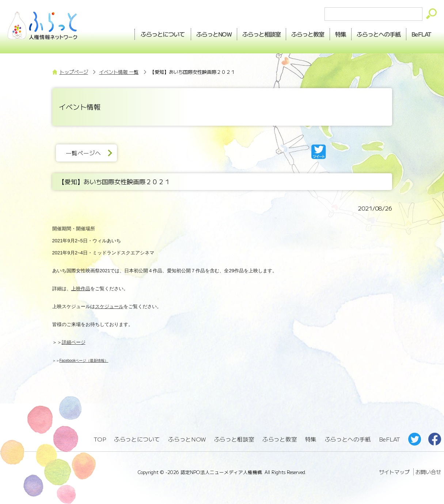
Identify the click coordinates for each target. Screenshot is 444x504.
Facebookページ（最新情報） (84, 361)
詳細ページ (74, 342)
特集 (336, 33)
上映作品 (81, 289)
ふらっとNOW (187, 439)
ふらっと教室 (280, 439)
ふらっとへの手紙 (348, 439)
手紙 (376, 33)
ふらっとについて (152, 33)
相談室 (254, 33)
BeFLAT (420, 33)
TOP (100, 439)
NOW (204, 33)
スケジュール (109, 306)
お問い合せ (428, 471)
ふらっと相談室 (234, 439)
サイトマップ (394, 471)
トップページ (74, 72)
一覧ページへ (85, 153)
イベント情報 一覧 (119, 72)
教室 (302, 33)
